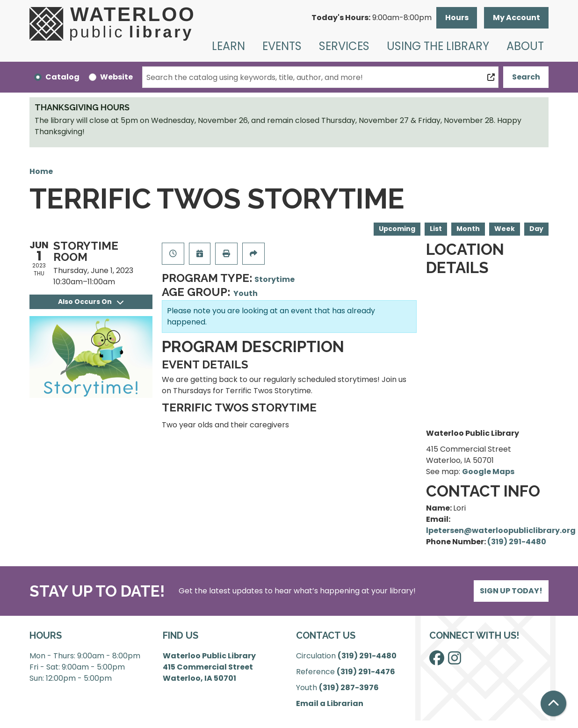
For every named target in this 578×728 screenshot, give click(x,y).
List (436, 229)
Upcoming (397, 229)
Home (41, 171)
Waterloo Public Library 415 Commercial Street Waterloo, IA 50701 (209, 667)
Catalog (62, 77)
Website (116, 77)
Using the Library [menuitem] (438, 46)
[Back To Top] (553, 703)
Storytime (275, 279)
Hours (457, 18)
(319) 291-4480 (517, 542)
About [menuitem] (525, 46)
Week (505, 229)
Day (536, 229)
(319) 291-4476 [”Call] (366, 672)
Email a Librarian (330, 703)
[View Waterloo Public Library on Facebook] (437, 661)
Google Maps (488, 472)
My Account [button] (517, 18)
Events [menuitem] (282, 46)
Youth (246, 293)
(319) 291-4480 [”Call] (367, 656)
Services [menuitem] (344, 46)
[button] (372, 18)
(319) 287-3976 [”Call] (349, 688)
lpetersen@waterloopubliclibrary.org (501, 530)
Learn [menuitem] (228, 46)
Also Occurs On (91, 302)
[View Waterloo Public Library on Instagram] (455, 661)
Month (468, 229)
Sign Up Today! (511, 591)
